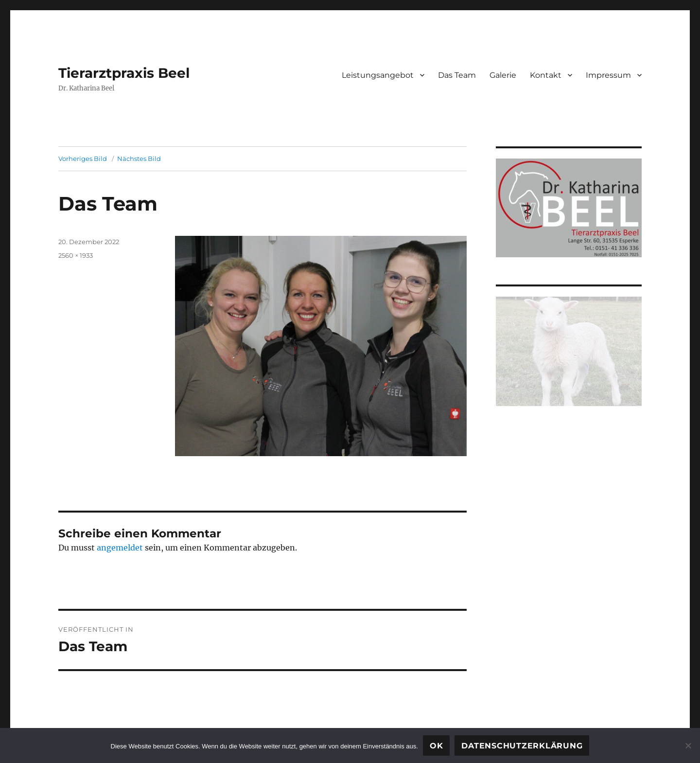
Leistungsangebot (378, 75)
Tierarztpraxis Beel (124, 73)
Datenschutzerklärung (522, 746)
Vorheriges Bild (83, 159)
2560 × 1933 (76, 255)
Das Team (457, 75)
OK (437, 746)
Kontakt (546, 75)
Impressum (608, 75)
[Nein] (688, 745)
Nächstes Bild (139, 159)
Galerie (503, 75)
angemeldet (120, 548)
